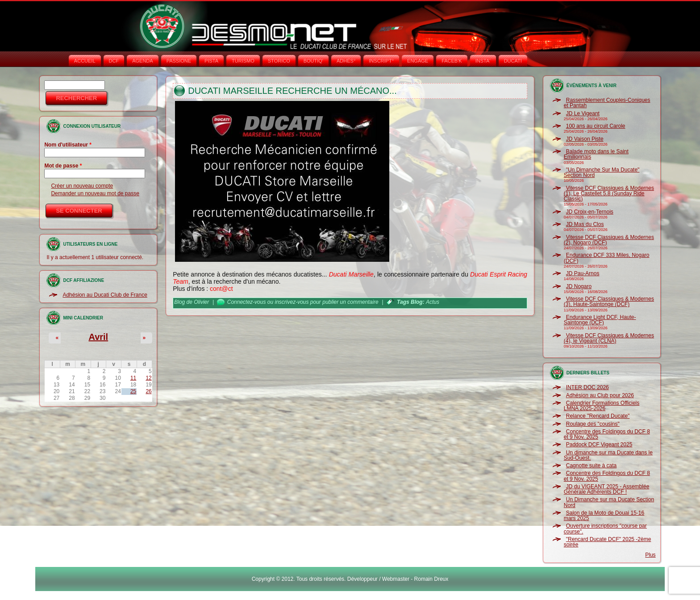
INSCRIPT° (381, 61)
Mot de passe (63, 166)
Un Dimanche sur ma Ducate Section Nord (609, 502)
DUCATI (513, 61)
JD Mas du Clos (585, 224)
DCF (114, 61)
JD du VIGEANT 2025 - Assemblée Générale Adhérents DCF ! (607, 489)
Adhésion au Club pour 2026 (600, 395)
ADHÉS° (346, 61)
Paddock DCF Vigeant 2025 (599, 445)
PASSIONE (179, 61)
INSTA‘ (483, 61)
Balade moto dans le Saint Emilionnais (596, 154)
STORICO (279, 61)
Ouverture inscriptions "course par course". (605, 529)
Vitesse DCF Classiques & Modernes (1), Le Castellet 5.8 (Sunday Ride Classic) (609, 194)
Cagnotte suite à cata (591, 466)
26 (148, 391)
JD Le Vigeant (583, 113)
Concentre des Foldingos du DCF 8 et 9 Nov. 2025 (607, 434)
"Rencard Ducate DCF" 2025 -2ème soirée (608, 542)
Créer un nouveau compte (82, 186)
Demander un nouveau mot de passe (95, 193)
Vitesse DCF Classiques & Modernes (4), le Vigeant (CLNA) (609, 338)
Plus (650, 555)
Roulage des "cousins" (593, 424)
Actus (433, 302)
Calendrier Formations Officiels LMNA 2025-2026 (602, 406)
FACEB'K (452, 61)
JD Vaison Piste (585, 139)
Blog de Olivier (192, 302)
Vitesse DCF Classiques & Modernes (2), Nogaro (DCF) (609, 240)
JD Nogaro (579, 286)
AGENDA (142, 61)
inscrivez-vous (292, 302)
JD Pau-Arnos (583, 273)
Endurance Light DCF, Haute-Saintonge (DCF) (600, 320)
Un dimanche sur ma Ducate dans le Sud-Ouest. (608, 455)
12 (148, 378)
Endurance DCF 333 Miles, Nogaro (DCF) (607, 258)
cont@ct (221, 289)
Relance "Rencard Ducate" (598, 416)
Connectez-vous (247, 302)
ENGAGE (418, 61)
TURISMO (243, 61)
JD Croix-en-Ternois (590, 212)
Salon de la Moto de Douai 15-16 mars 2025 (604, 516)
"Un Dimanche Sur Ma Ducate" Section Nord (602, 172)
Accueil (85, 61)
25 (133, 391)
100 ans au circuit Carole (596, 126)
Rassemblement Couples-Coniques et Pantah (607, 103)
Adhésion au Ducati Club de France (105, 295)
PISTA (211, 61)
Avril (98, 337)
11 (133, 378)
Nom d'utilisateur (68, 145)
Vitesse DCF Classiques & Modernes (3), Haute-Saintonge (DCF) (609, 302)
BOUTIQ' (313, 61)
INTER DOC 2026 (587, 387)
